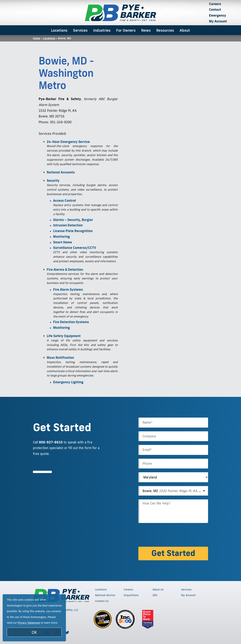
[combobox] (173, 491)
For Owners (126, 30)
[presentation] (167, 536)
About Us (158, 590)
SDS (155, 595)
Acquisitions (131, 595)
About (185, 30)
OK (34, 632)
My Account (218, 21)
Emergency (218, 15)
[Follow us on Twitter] (67, 632)
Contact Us (102, 601)
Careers (215, 4)
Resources (165, 30)
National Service (105, 595)
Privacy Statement (29, 623)
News (146, 30)
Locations (59, 30)
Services (80, 30)
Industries (102, 30)
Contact (215, 10)
